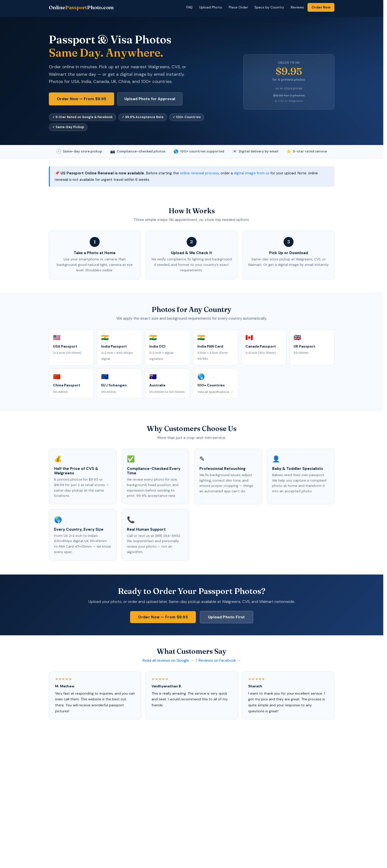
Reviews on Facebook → (220, 660)
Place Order (238, 7)
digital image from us (252, 173)
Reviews (297, 7)
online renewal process (199, 173)
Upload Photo (211, 7)
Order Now (321, 7)
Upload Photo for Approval (150, 99)
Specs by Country (269, 7)
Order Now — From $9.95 (81, 99)
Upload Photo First (226, 617)
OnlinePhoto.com (81, 7)
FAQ (190, 7)
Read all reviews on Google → (168, 660)
